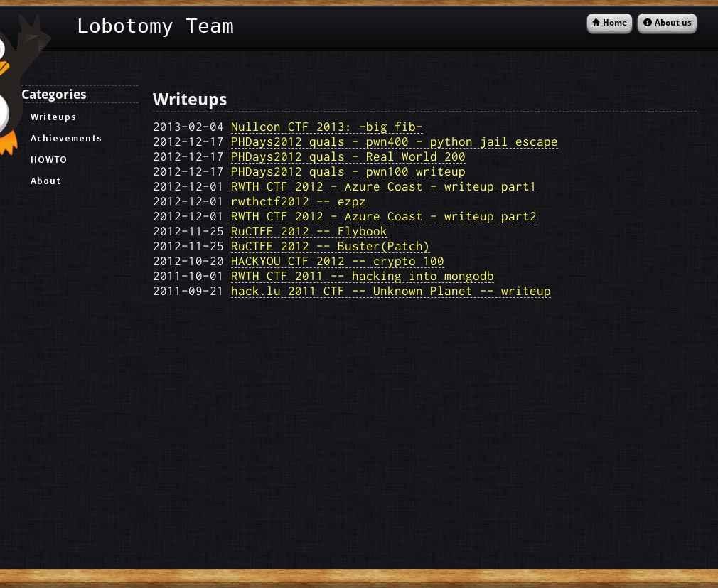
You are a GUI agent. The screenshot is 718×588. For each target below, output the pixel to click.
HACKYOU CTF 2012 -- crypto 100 (338, 261)
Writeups (54, 117)
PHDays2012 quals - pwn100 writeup (348, 171)
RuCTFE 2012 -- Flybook (309, 231)
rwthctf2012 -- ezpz (299, 201)
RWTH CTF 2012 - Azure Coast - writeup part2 (384, 216)
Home (615, 23)
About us (673, 23)
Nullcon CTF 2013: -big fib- (327, 126)
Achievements (66, 138)
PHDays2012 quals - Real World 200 (348, 156)
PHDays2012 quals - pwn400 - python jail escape (395, 141)
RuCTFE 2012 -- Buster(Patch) (331, 246)
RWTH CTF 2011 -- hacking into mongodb (363, 276)
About (46, 181)
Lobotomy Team (155, 26)
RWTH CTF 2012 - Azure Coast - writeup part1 (384, 186)
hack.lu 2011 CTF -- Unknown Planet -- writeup (391, 290)
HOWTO (49, 159)
